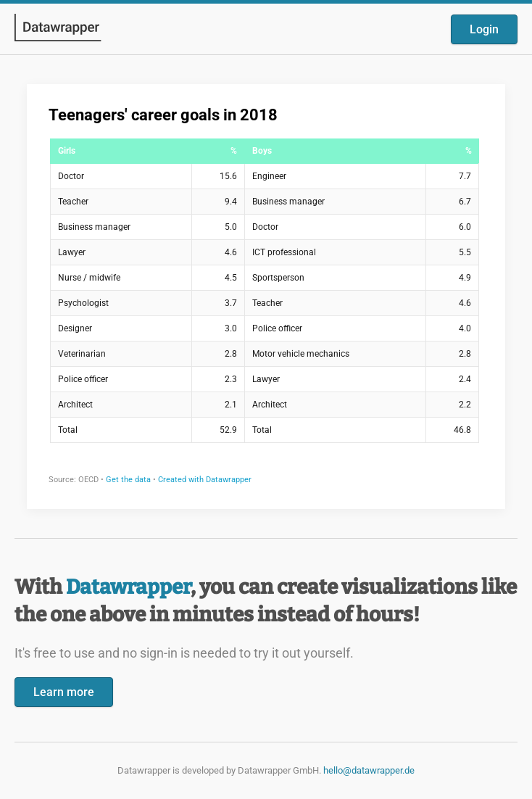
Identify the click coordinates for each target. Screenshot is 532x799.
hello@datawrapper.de (369, 770)
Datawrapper (128, 587)
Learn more (64, 692)
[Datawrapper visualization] (266, 295)
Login (484, 29)
